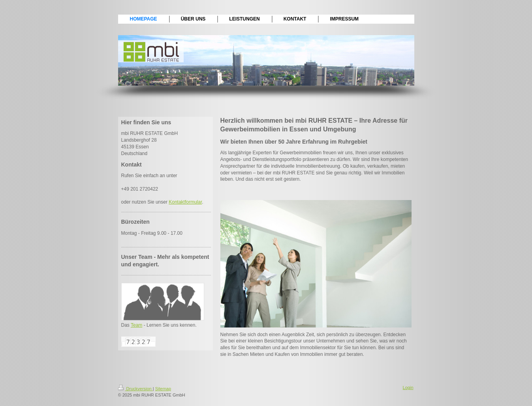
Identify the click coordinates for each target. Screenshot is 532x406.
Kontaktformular (185, 202)
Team (136, 325)
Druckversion (135, 389)
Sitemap (163, 389)
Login (408, 387)
